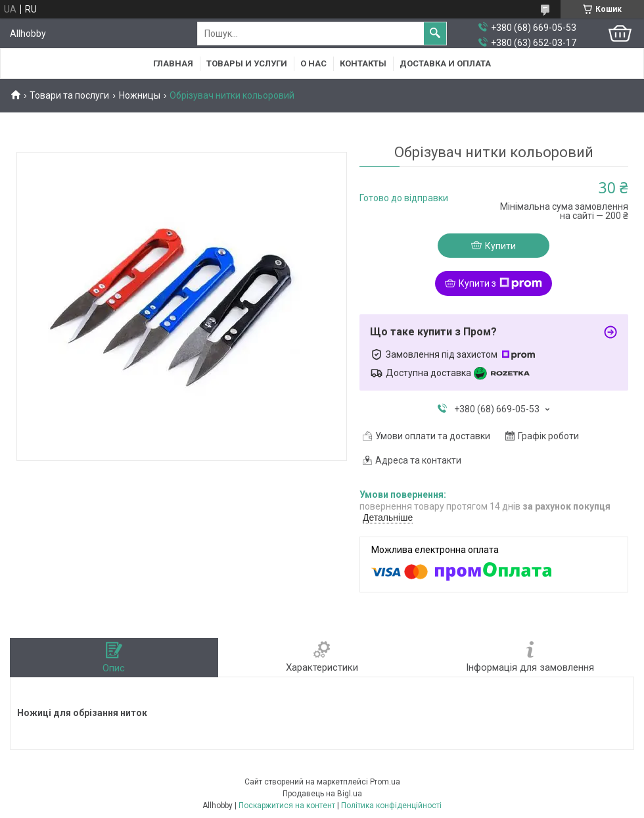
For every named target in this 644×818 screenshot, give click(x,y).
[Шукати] (435, 34)
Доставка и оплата (445, 63)
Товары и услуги (247, 63)
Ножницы (140, 95)
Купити (500, 246)
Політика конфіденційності (391, 806)
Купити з (500, 283)
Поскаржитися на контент (287, 806)
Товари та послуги (69, 95)
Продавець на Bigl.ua (322, 794)
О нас (313, 63)
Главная (173, 63)
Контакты (363, 63)
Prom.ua (385, 782)
